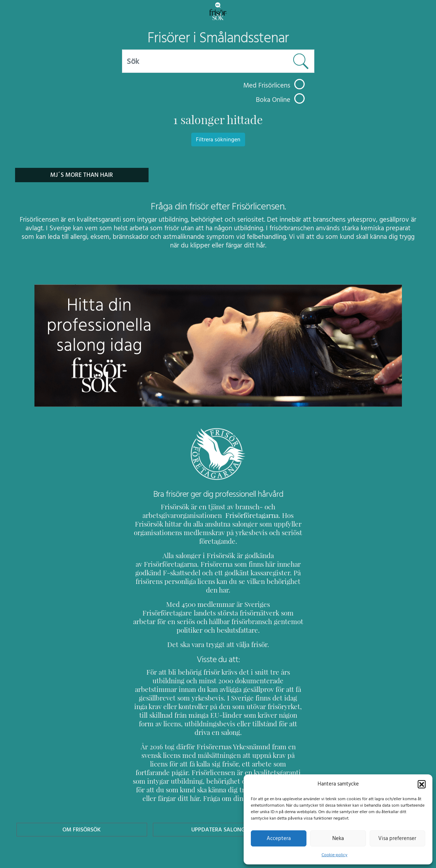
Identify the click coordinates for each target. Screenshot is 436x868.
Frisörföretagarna (233, 515)
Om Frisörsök (82, 795)
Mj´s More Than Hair (82, 175)
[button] (422, 784)
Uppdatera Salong (218, 795)
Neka (338, 838)
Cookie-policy (334, 855)
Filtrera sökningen (218, 140)
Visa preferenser (397, 838)
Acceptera (279, 838)
